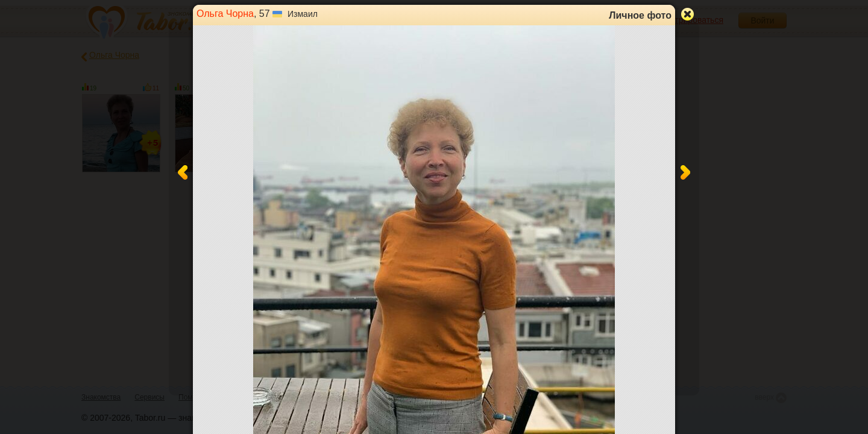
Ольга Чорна (225, 14)
